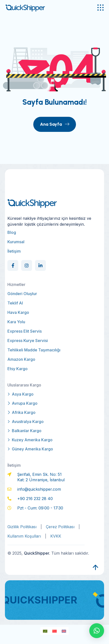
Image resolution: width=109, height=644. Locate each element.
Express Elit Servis (25, 331)
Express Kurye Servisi (28, 341)
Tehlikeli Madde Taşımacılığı (34, 350)
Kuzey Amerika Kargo (30, 440)
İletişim (14, 251)
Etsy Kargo (18, 369)
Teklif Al (15, 303)
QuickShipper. (37, 553)
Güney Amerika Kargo (30, 449)
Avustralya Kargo (26, 422)
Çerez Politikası (60, 527)
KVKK (56, 536)
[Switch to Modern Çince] (54, 631)
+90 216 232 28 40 (35, 499)
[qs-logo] (33, 8)
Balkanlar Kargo (24, 431)
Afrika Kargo (21, 412)
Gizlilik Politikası (22, 527)
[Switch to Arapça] (45, 631)
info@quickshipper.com (39, 489)
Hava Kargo (18, 312)
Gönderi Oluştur (22, 294)
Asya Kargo (20, 394)
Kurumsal (16, 242)
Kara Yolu (16, 322)
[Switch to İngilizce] (64, 631)
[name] (100, 8)
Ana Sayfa (55, 124)
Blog (12, 232)
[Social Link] (13, 265)
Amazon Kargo (21, 359)
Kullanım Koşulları (24, 536)
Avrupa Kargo (22, 403)
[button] (97, 631)
